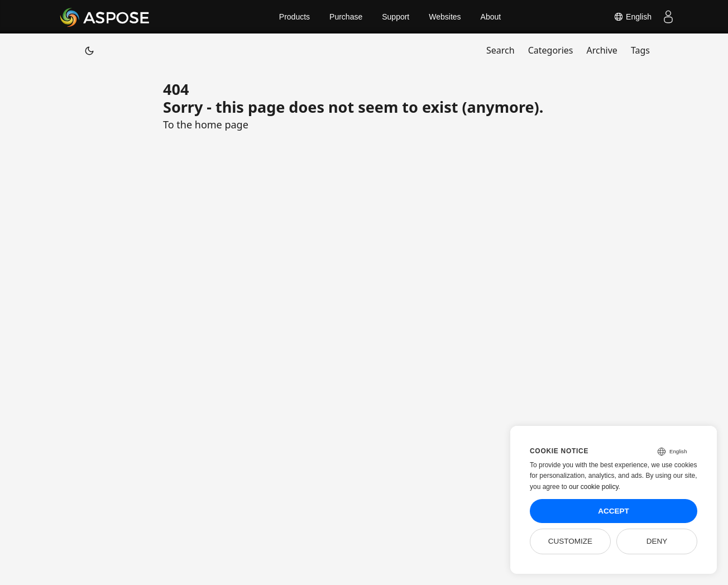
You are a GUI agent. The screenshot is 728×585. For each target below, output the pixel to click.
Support (396, 17)
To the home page (206, 124)
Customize (570, 541)
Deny (657, 541)
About (491, 17)
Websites (445, 17)
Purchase (346, 17)
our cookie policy (594, 487)
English (633, 17)
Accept (614, 511)
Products (294, 17)
